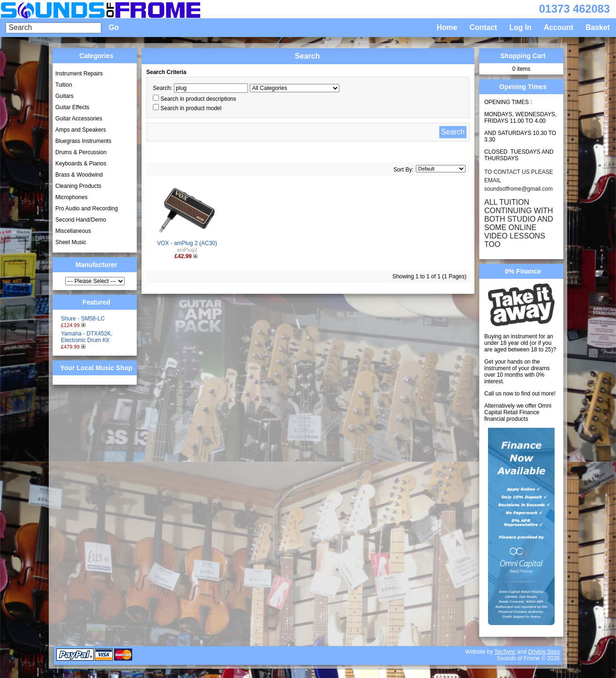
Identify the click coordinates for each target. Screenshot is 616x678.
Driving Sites (544, 652)
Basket (598, 27)
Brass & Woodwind (79, 175)
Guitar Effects (72, 107)
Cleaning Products (78, 186)
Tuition (64, 85)
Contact (484, 27)
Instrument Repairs (79, 74)
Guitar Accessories (79, 119)
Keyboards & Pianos (81, 164)
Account (559, 27)
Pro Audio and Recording (86, 209)
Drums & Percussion (81, 152)
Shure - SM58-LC (83, 319)
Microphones (71, 197)
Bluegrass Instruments (83, 141)
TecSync (505, 652)
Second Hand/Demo (81, 220)
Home (447, 27)
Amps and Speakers (81, 130)
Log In (520, 27)
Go (114, 27)
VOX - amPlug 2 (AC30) (187, 243)
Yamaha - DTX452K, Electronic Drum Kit (87, 337)
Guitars (64, 96)
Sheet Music (71, 242)
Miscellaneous (73, 231)
